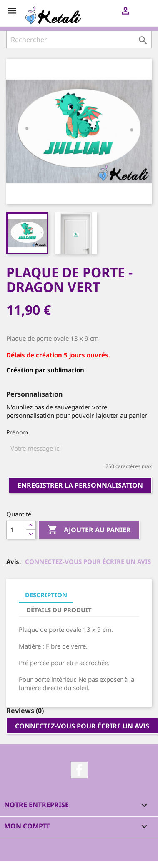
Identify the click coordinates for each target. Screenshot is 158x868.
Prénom (17, 432)
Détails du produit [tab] (59, 610)
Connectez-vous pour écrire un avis (88, 561)
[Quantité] (16, 530)
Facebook (79, 770)
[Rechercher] (79, 40)
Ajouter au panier (89, 530)
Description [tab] (46, 595)
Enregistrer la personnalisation (80, 485)
